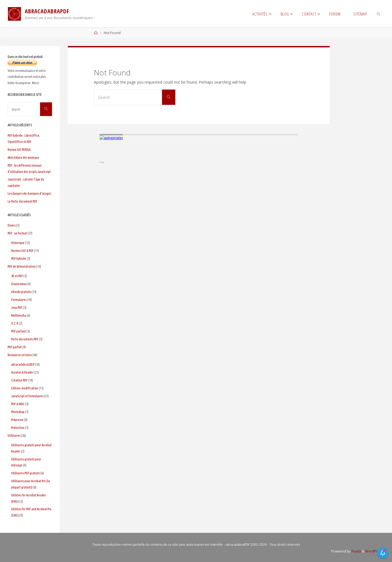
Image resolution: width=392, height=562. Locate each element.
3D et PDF (17, 276)
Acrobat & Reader (22, 372)
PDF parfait (15, 347)
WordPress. (375, 551)
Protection (18, 427)
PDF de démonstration (22, 266)
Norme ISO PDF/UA (19, 149)
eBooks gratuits (21, 292)
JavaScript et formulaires (27, 396)
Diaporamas (19, 284)
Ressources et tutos (20, 355)
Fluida (356, 551)
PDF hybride (19, 258)
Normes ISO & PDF (22, 251)
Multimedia (19, 315)
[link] (379, 14)
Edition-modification (25, 388)
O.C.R (15, 323)
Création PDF (19, 380)
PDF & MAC (18, 404)
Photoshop (18, 412)
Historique (18, 243)
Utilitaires (14, 435)
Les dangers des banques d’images (29, 193)
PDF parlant (19, 331)
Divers (12, 225)
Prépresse (17, 420)
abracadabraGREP (23, 364)
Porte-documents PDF (25, 339)
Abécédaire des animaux (23, 157)
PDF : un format (17, 233)
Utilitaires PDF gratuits (25, 473)
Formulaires (19, 300)
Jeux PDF (17, 307)
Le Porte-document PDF (22, 201)
